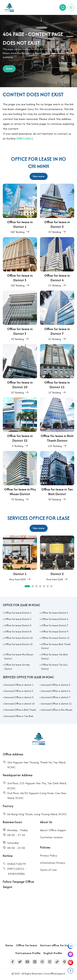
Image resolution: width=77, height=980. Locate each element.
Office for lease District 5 (18, 625)
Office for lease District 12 (19, 644)
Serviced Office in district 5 (19, 697)
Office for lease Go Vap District (17, 667)
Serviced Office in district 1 (19, 685)
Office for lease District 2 (55, 613)
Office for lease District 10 (19, 638)
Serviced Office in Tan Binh (19, 716)
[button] (27, 586)
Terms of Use (48, 870)
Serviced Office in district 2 (56, 685)
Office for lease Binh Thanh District (56, 646)
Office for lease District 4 (55, 619)
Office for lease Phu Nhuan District (19, 657)
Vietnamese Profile (28, 953)
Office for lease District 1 (18, 613)
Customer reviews (51, 837)
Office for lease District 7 (55, 625)
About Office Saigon (53, 830)
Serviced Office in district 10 (20, 704)
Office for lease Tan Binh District (55, 657)
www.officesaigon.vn (55, 974)
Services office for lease (56, 945)
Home (9, 945)
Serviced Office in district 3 (19, 691)
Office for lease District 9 (55, 632)
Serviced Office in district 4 (56, 691)
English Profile (53, 953)
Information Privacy (53, 863)
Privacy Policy (49, 855)
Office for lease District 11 (55, 638)
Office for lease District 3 (18, 619)
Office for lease (27, 945)
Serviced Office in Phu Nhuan (57, 710)
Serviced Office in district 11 (56, 704)
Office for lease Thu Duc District (54, 667)
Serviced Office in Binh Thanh (20, 710)
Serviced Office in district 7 (56, 697)
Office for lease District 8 (18, 632)
